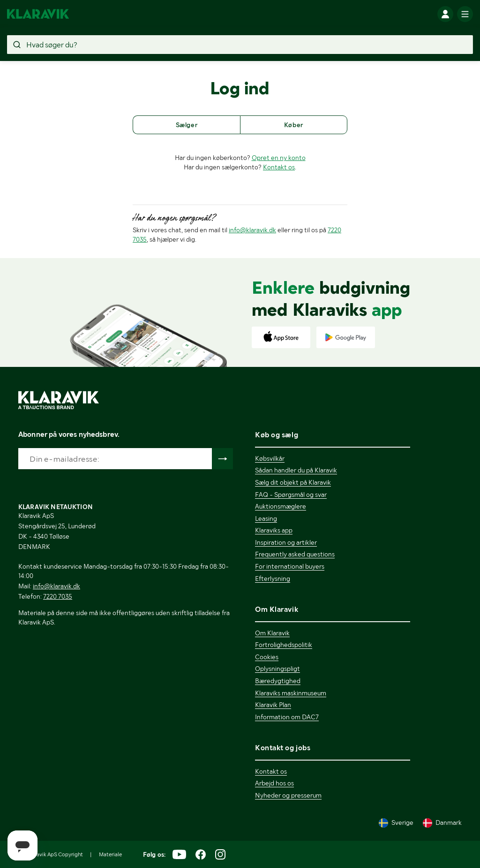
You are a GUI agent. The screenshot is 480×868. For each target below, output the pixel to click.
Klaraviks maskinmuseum (291, 693)
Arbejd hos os (274, 783)
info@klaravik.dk (252, 230)
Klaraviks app (274, 530)
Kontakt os (279, 167)
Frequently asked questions (295, 554)
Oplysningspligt (277, 669)
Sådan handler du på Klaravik (296, 470)
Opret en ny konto (279, 158)
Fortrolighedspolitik (284, 645)
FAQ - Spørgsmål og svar (291, 495)
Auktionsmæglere (281, 506)
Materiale (110, 854)
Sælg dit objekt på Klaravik (293, 482)
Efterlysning (273, 579)
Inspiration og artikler (286, 542)
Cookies (267, 657)
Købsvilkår (270, 458)
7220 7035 (58, 596)
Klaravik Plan (273, 705)
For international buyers (290, 566)
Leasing (266, 518)
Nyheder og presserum (288, 795)
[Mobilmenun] (465, 14)
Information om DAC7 (287, 717)
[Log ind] (445, 14)
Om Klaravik (272, 633)
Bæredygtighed (278, 681)
